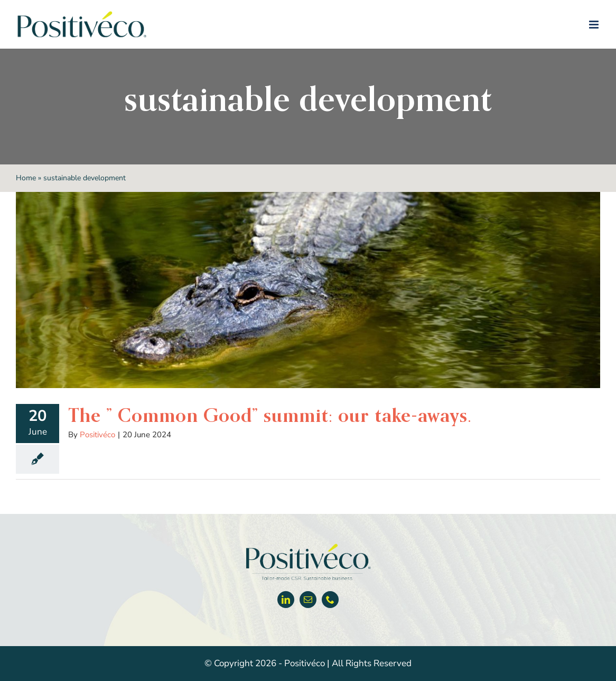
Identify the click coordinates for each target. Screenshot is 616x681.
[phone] (330, 600)
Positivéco (97, 435)
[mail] (308, 600)
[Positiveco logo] (308, 546)
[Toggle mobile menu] (595, 25)
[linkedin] (286, 600)
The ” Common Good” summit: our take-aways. (270, 415)
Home (26, 178)
